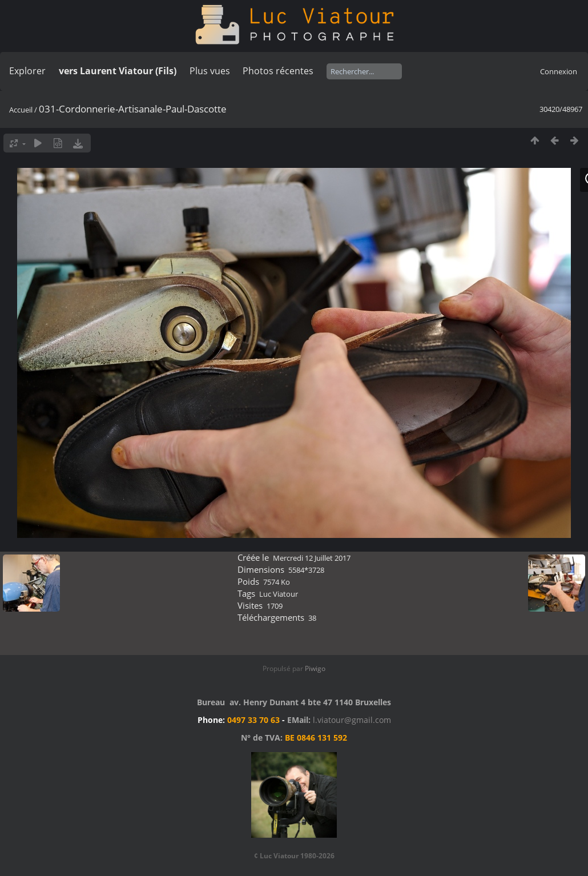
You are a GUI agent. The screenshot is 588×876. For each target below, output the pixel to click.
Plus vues (210, 71)
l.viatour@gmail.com (352, 720)
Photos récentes (278, 71)
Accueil (21, 110)
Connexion (559, 71)
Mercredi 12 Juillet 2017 (312, 558)
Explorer (27, 71)
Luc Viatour (279, 594)
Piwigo (315, 668)
